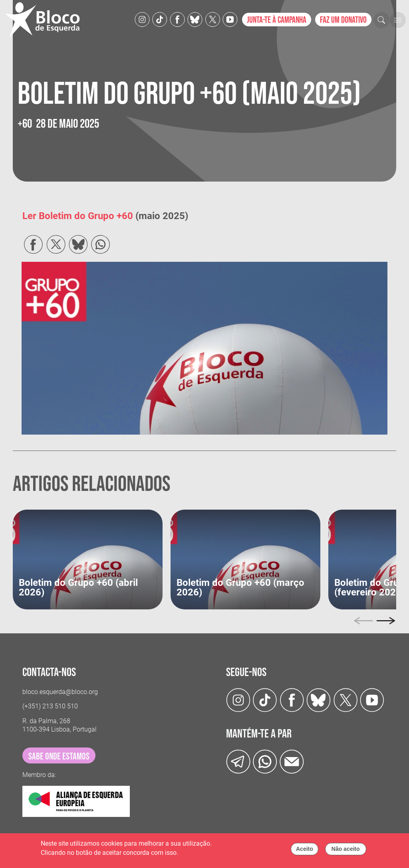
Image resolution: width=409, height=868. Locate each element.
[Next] (386, 621)
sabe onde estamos (59, 756)
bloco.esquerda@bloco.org (60, 692)
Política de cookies (206, 854)
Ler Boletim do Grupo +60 (78, 216)
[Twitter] (195, 19)
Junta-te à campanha (277, 20)
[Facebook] (177, 19)
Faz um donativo (343, 20)
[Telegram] (238, 761)
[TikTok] (160, 19)
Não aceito (346, 851)
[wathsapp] (265, 761)
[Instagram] (142, 19)
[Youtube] (230, 19)
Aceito (305, 851)
